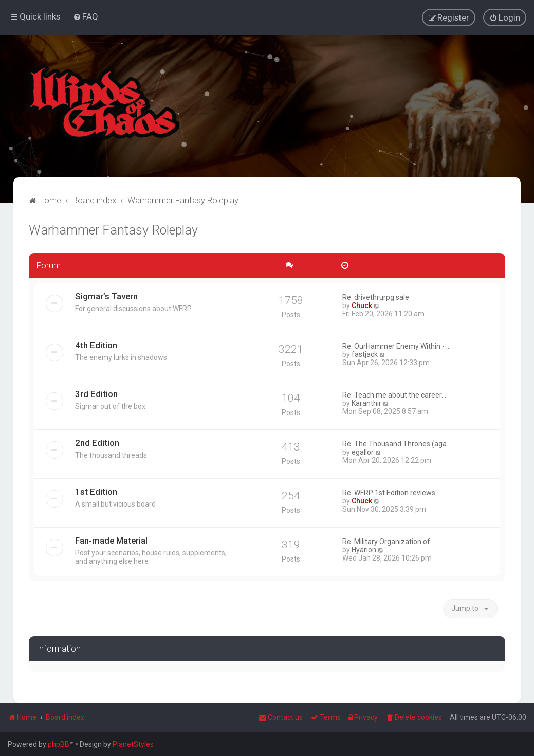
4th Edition (96, 344)
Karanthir (366, 402)
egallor (363, 451)
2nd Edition (97, 442)
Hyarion (364, 549)
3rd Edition (96, 393)
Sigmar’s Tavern (106, 295)
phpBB (59, 744)
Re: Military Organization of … (389, 541)
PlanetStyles (133, 744)
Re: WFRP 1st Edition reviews (389, 492)
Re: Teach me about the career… (394, 394)
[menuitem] (86, 16)
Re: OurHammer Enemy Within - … (397, 345)
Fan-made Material (111, 539)
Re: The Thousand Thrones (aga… (397, 443)
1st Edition (96, 491)
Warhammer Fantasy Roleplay (113, 229)
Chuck (362, 304)
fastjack (365, 353)
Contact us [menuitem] (281, 717)
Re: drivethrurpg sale (376, 296)
